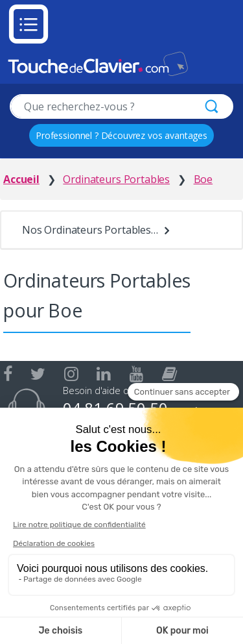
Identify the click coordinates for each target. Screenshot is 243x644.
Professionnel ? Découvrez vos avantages (121, 135)
